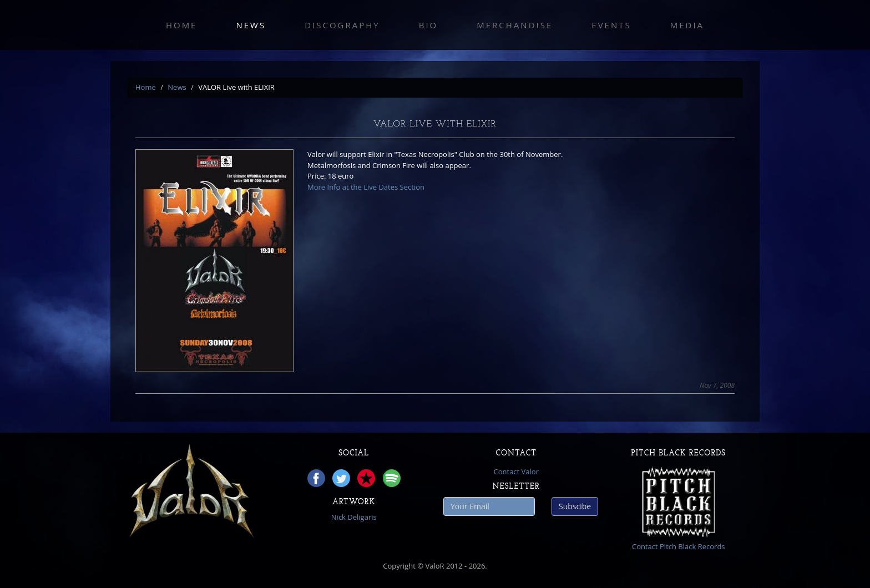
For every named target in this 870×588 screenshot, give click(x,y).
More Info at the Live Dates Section (366, 187)
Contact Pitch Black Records (679, 546)
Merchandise (515, 25)
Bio (429, 25)
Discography (342, 25)
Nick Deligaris (354, 517)
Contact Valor (516, 472)
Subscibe (575, 506)
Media (687, 25)
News (251, 25)
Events (611, 25)
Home (182, 25)
